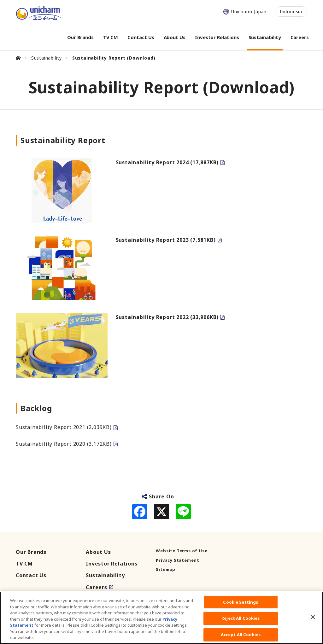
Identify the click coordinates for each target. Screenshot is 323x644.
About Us (98, 552)
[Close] (313, 621)
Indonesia (291, 12)
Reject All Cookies (241, 622)
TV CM (24, 564)
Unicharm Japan (249, 12)
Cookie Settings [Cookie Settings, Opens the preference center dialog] (241, 606)
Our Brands (31, 552)
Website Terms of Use (182, 551)
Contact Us (31, 575)
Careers (97, 587)
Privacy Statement (178, 560)
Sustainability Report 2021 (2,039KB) (64, 427)
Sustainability (105, 575)
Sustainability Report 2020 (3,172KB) (64, 444)
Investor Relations (112, 564)
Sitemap (166, 569)
